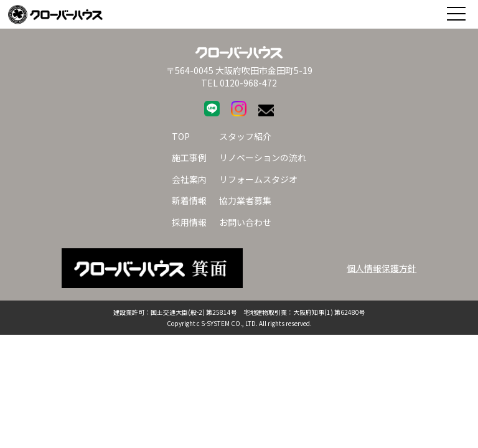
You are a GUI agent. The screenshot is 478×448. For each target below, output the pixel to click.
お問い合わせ (245, 222)
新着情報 (189, 200)
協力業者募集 (245, 200)
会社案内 (189, 179)
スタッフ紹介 (245, 136)
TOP (181, 136)
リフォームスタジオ (258, 179)
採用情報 (189, 222)
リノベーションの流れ (263, 157)
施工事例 (189, 157)
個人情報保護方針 (382, 268)
